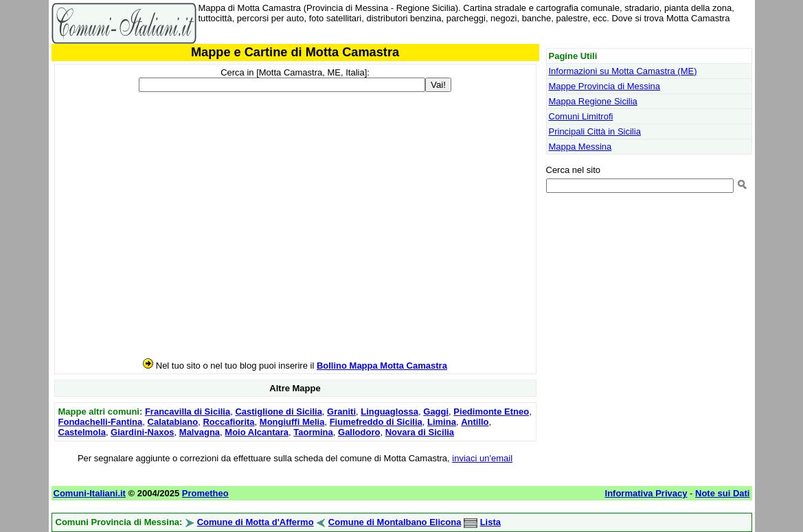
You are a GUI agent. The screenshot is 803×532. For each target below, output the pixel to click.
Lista (490, 522)
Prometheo (205, 493)
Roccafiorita (228, 422)
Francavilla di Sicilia (188, 412)
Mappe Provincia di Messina (605, 86)
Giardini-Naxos (142, 432)
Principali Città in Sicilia (595, 131)
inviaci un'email (482, 458)
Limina (442, 422)
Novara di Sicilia (420, 432)
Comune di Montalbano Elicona (395, 522)
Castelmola (82, 432)
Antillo (475, 422)
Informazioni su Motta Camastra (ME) (623, 71)
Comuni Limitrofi (581, 116)
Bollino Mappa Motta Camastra (382, 366)
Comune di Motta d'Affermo (256, 522)
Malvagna (200, 432)
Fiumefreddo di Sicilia (376, 422)
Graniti (341, 412)
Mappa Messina (580, 147)
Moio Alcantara (257, 432)
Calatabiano (173, 422)
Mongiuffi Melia (292, 422)
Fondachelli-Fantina (101, 422)
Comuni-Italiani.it (90, 493)
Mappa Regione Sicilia (593, 101)
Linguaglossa (389, 412)
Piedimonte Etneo (491, 412)
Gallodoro (359, 432)
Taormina (313, 432)
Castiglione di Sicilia (278, 412)
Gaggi (436, 412)
